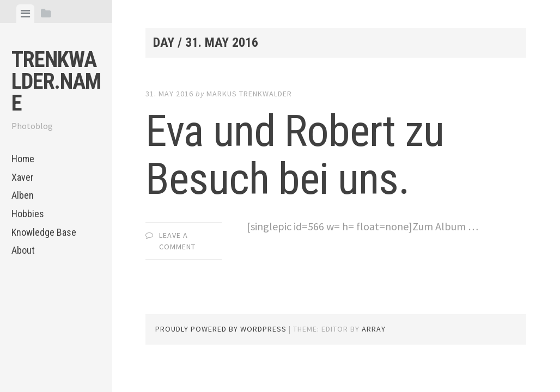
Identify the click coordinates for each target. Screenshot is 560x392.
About (23, 250)
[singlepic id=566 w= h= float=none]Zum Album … (363, 226)
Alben (23, 195)
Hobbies (28, 214)
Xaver (23, 177)
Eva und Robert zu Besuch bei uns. (295, 155)
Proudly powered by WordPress (221, 329)
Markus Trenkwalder (249, 94)
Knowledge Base (44, 232)
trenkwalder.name (56, 81)
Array (374, 329)
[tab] (25, 14)
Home (23, 159)
